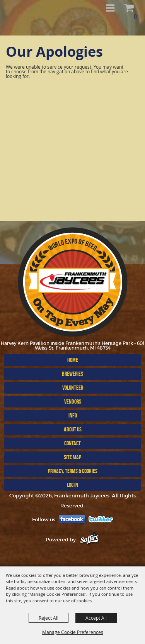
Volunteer (73, 388)
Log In (72, 485)
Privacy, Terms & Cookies (73, 471)
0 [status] (135, 16)
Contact (72, 443)
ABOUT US (73, 429)
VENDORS (73, 401)
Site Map (72, 457)
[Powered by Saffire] (90, 540)
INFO (73, 415)
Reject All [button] (49, 618)
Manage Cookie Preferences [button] (73, 632)
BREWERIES (72, 374)
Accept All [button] (96, 618)
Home (73, 360)
